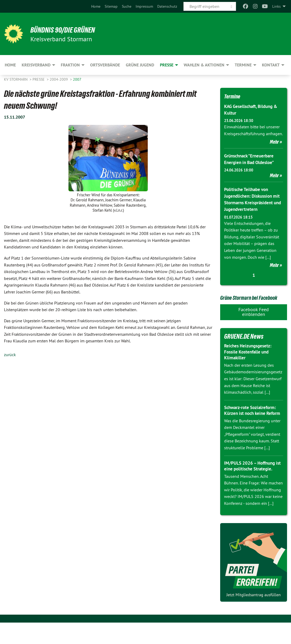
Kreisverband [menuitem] (36, 65)
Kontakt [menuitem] (271, 65)
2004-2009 (59, 79)
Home (96, 6)
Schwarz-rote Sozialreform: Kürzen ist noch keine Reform (252, 429)
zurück (10, 355)
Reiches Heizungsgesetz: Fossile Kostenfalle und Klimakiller (249, 367)
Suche (127, 6)
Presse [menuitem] (167, 65)
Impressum (144, 6)
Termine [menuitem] (243, 65)
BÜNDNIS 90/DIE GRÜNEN (69, 30)
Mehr (274, 142)
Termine (234, 96)
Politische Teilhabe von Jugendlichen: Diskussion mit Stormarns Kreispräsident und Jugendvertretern (250, 203)
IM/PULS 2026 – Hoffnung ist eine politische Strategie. (253, 487)
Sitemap (111, 6)
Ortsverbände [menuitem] (105, 65)
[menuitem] (96, 6)
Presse (39, 79)
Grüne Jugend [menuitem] (140, 65)
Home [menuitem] (10, 65)
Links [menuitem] (276, 6)
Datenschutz (167, 6)
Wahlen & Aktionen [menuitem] (204, 65)
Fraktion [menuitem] (70, 65)
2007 (77, 79)
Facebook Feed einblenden (254, 327)
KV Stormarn (16, 79)
